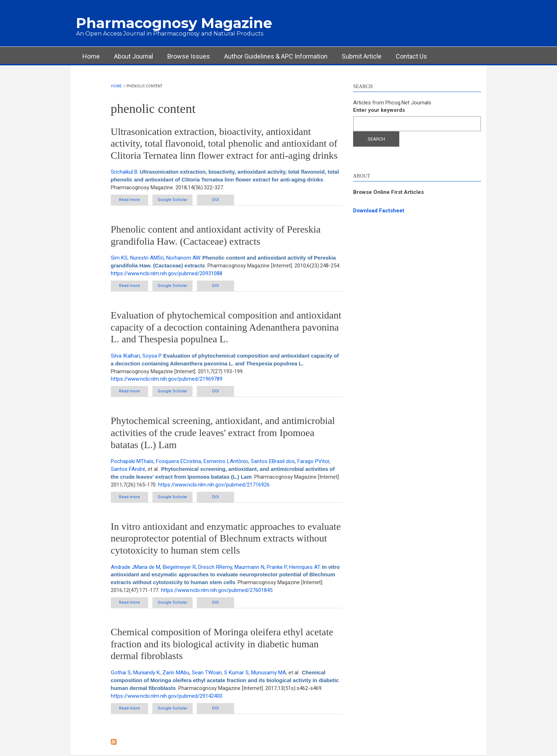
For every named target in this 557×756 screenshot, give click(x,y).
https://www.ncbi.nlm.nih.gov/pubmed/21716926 (214, 485)
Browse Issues (189, 56)
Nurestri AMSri (147, 258)
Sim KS (119, 258)
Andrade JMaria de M (136, 567)
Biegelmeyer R (179, 567)
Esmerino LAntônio (226, 461)
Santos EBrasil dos (273, 461)
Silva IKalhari (125, 356)
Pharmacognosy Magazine (174, 23)
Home (91, 56)
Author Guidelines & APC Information (276, 56)
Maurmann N (249, 567)
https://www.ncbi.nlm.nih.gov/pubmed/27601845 (217, 590)
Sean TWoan (207, 673)
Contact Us (411, 56)
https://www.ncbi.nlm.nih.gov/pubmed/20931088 (167, 273)
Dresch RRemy (215, 567)
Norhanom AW (183, 258)
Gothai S (121, 673)
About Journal (134, 56)
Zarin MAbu (176, 673)
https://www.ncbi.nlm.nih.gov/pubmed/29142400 (167, 696)
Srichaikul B (124, 172)
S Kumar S (236, 673)
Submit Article (362, 56)
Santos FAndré (128, 469)
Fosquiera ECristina (179, 461)
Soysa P (152, 356)
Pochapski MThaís (132, 461)
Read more (134, 201)
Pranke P (277, 567)
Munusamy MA (269, 673)
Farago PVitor (313, 461)
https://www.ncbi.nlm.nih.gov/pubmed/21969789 (167, 379)
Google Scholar (172, 200)
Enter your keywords (379, 110)
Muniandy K (147, 673)
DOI (215, 200)
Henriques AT (304, 567)
